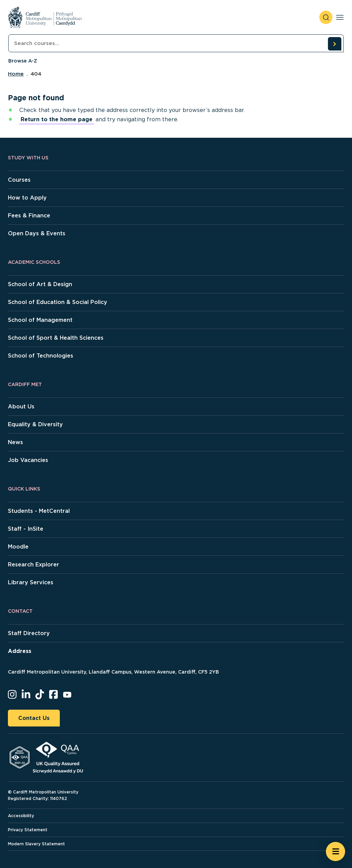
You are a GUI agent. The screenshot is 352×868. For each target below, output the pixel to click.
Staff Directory (29, 633)
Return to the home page (57, 119)
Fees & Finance (29, 216)
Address (20, 651)
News (15, 442)
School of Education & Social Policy (58, 302)
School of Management (40, 320)
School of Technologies (41, 356)
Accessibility (21, 816)
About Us (21, 407)
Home (16, 74)
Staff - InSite (26, 529)
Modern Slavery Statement (36, 844)
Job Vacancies (28, 460)
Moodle (18, 547)
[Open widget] (335, 852)
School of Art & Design (40, 284)
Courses (19, 180)
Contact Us (34, 718)
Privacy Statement (28, 830)
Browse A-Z (23, 61)
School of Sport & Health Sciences (56, 338)
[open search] (326, 17)
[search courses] (334, 44)
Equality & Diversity (35, 424)
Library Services (31, 582)
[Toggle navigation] (340, 17)
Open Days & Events (37, 233)
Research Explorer (34, 565)
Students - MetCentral (39, 511)
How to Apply (27, 198)
